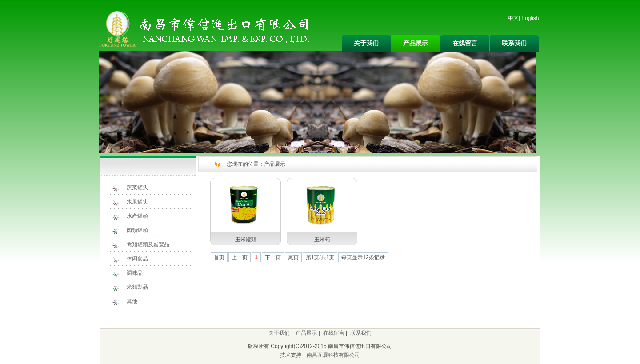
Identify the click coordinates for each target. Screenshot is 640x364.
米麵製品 (137, 287)
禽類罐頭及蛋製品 (148, 244)
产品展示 (416, 43)
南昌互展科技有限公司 (333, 355)
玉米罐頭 (246, 240)
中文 (513, 18)
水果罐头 (137, 202)
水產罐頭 (137, 216)
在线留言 (465, 43)
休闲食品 (137, 259)
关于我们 (366, 43)
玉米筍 (322, 240)
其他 (132, 301)
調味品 (135, 273)
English (530, 18)
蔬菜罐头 (137, 188)
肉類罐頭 (137, 230)
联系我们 (514, 43)
